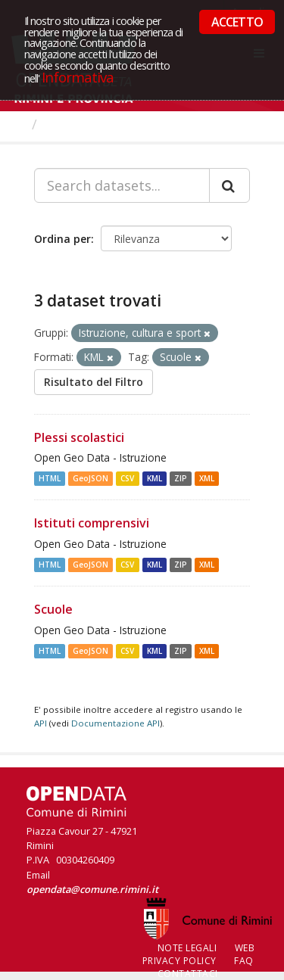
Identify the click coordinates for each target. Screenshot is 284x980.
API (41, 723)
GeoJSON (91, 478)
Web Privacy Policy (199, 954)
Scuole (53, 609)
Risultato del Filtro (94, 382)
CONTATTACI (188, 974)
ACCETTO (237, 22)
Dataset (72, 124)
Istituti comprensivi (92, 523)
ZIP (181, 478)
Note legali (187, 948)
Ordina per (62, 239)
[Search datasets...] (122, 185)
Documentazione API (115, 723)
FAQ (244, 961)
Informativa (78, 77)
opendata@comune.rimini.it (92, 889)
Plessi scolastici (79, 437)
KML (154, 478)
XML (207, 478)
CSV (127, 478)
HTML (50, 478)
